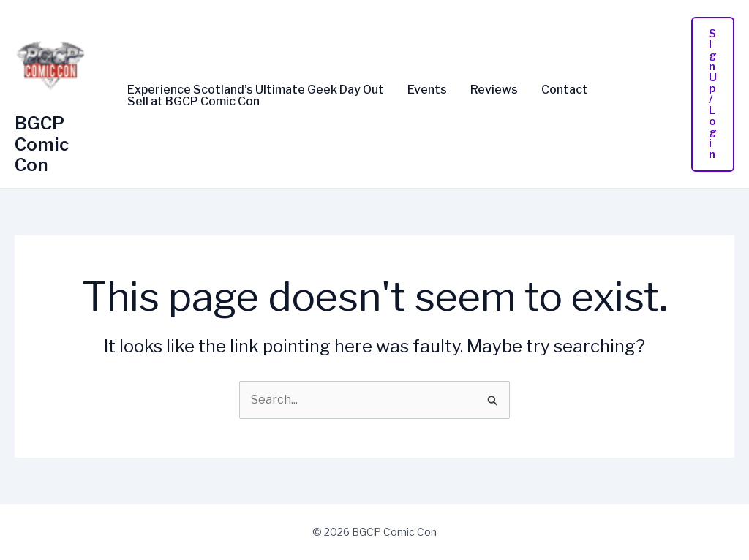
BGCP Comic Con (42, 144)
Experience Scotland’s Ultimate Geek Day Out (256, 90)
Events (427, 90)
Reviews (494, 90)
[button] (713, 94)
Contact (565, 90)
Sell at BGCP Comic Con (193, 102)
